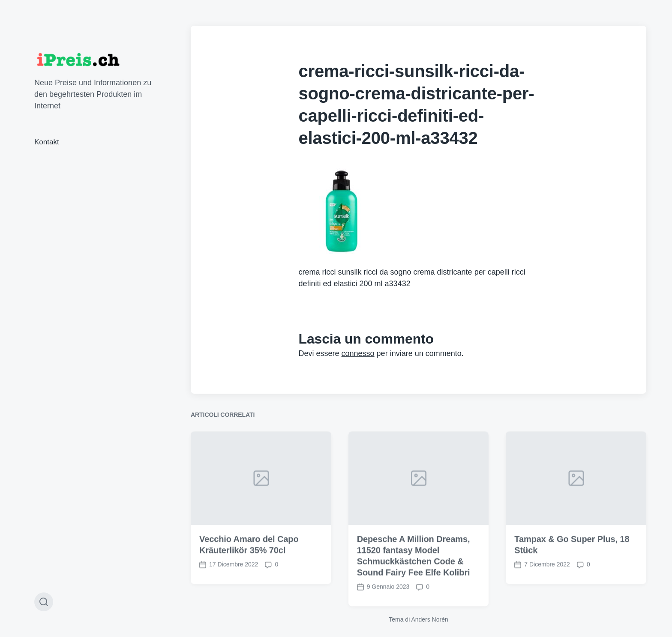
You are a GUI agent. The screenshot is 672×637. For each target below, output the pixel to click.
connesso (358, 353)
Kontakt (47, 142)
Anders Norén (429, 619)
